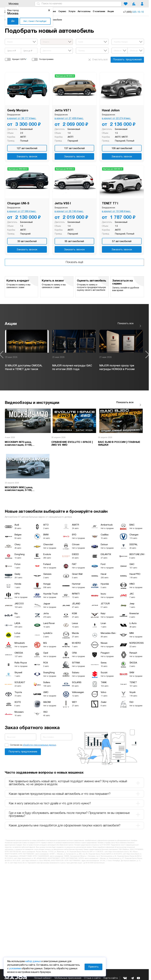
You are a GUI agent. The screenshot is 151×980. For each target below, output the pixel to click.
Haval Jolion (111, 111)
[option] (27, 352)
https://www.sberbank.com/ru (119, 847)
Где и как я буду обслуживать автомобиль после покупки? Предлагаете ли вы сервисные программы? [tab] (74, 810)
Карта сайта (111, 978)
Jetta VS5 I (63, 204)
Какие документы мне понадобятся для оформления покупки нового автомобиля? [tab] (74, 821)
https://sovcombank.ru (25, 854)
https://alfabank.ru (32, 856)
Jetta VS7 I (63, 111)
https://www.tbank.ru (134, 849)
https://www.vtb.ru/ (20, 858)
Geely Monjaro (18, 111)
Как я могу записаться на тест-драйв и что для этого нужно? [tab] (74, 799)
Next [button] (147, 352)
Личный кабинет (43, 978)
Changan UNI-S (18, 204)
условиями (15, 969)
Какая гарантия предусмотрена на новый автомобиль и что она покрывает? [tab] (74, 789)
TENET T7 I (110, 204)
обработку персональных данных (39, 740)
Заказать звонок (27, 157)
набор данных (33, 961)
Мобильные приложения (68, 978)
